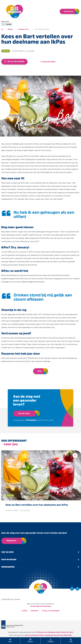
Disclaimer (35, 611)
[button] (5, 22)
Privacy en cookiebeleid (51, 611)
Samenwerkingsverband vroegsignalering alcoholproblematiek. (49, 635)
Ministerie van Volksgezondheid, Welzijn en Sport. (55, 632)
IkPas (39, 371)
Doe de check (68, 11)
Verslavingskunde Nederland (41, 606)
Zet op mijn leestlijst (14, 61)
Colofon (25, 611)
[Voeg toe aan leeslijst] (75, 455)
